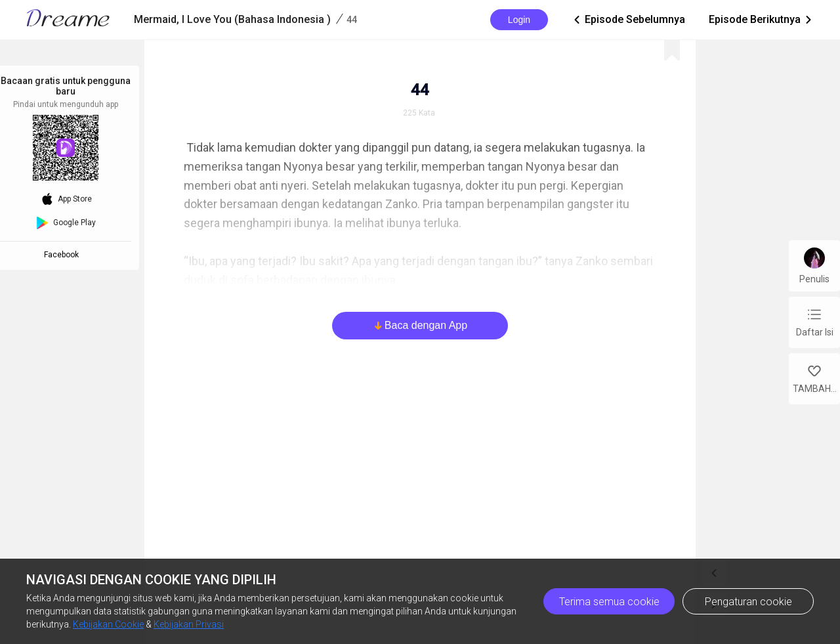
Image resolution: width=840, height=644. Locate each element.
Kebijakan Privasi (189, 624)
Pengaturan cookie (748, 602)
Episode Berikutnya (761, 20)
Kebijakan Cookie (108, 624)
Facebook (63, 255)
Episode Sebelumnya (628, 20)
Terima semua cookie (609, 602)
